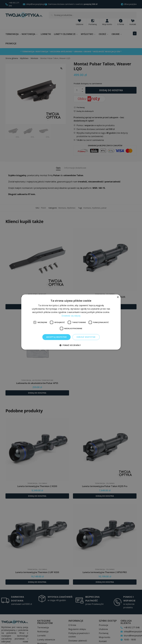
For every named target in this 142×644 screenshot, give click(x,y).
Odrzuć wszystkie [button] (86, 337)
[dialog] (71, 322)
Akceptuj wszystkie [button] (56, 337)
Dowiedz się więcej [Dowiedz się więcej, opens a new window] (71, 316)
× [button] (118, 297)
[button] (71, 345)
